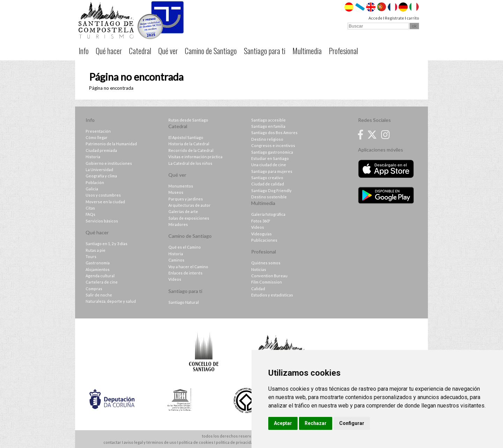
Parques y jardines (186, 199)
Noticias (259, 269)
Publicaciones (264, 240)
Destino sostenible (269, 197)
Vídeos (175, 279)
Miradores (178, 224)
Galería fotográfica (268, 214)
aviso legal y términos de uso (150, 442)
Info (84, 51)
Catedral (140, 51)
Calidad (258, 289)
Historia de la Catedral (189, 144)
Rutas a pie (96, 250)
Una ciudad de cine (269, 165)
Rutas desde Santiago (188, 120)
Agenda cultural (100, 276)
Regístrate (395, 18)
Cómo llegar (97, 137)
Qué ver (168, 51)
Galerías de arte (183, 211)
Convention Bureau (269, 276)
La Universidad (99, 170)
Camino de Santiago (211, 51)
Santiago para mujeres (272, 171)
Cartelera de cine (102, 282)
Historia (93, 157)
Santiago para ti (265, 51)
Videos (258, 227)
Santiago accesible (268, 120)
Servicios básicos (102, 221)
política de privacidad (236, 442)
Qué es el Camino (185, 247)
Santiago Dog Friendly (271, 190)
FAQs (90, 214)
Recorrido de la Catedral (191, 150)
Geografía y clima (101, 176)
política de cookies (196, 442)
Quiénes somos (266, 263)
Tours (91, 256)
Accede (376, 18)
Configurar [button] (352, 423)
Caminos (176, 260)
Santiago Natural (184, 302)
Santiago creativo (267, 178)
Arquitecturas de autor (189, 205)
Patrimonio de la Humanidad (111, 144)
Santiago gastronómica (272, 152)
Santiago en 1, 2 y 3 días (107, 244)
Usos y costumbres (103, 195)
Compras (94, 289)
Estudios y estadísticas (272, 295)
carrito (413, 18)
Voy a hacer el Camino (188, 267)
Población (95, 182)
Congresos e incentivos (273, 145)
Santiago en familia (268, 126)
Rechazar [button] (316, 423)
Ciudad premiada (101, 150)
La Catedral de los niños (190, 163)
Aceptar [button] (283, 423)
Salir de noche (99, 295)
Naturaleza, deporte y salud (111, 301)
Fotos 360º (261, 221)
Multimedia (307, 51)
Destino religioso (267, 139)
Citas (90, 208)
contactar (112, 442)
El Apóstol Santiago (186, 137)
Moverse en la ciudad (105, 202)
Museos (176, 192)
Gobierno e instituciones (109, 163)
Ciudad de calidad (268, 184)
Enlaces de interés (185, 273)
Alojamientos (98, 269)
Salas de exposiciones (189, 218)
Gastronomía (98, 263)
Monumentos (181, 186)
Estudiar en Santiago (270, 158)
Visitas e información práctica (195, 157)
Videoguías (261, 234)
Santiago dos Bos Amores (274, 133)
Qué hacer (109, 51)
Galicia (92, 189)
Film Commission (267, 282)
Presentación (98, 131)
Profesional (343, 51)
